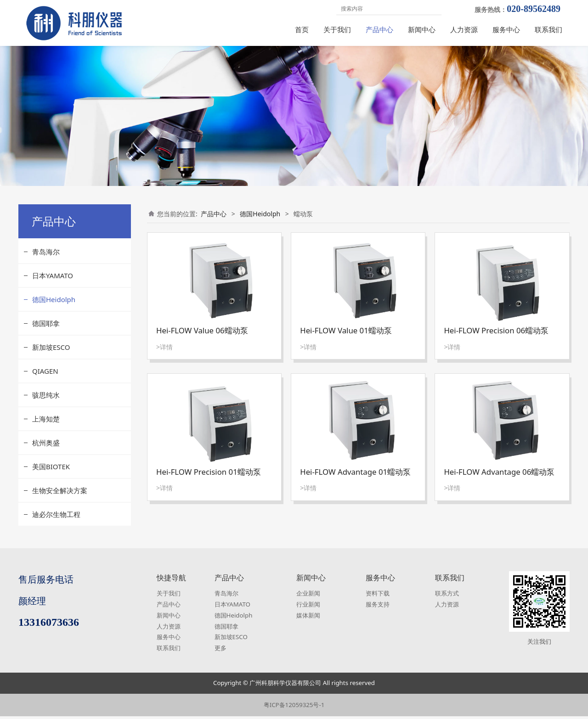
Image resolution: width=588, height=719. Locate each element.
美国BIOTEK (51, 473)
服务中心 (506, 29)
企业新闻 (308, 596)
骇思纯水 (46, 402)
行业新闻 (308, 607)
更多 (220, 651)
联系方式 (447, 596)
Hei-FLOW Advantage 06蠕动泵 (499, 479)
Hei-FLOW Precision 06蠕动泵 (496, 337)
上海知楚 (46, 426)
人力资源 (464, 29)
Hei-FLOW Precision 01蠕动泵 (209, 479)
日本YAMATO (53, 282)
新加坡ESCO (51, 354)
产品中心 (379, 29)
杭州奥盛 (46, 449)
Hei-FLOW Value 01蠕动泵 (346, 337)
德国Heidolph (54, 306)
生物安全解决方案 (60, 497)
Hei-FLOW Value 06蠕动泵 (202, 337)
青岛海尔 (46, 258)
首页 (302, 29)
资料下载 (378, 596)
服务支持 (378, 607)
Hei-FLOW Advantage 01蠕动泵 (355, 479)
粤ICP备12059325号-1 (294, 708)
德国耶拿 (46, 330)
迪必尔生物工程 (56, 521)
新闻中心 (422, 29)
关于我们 (337, 29)
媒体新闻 (308, 618)
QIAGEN (45, 378)
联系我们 (548, 29)
